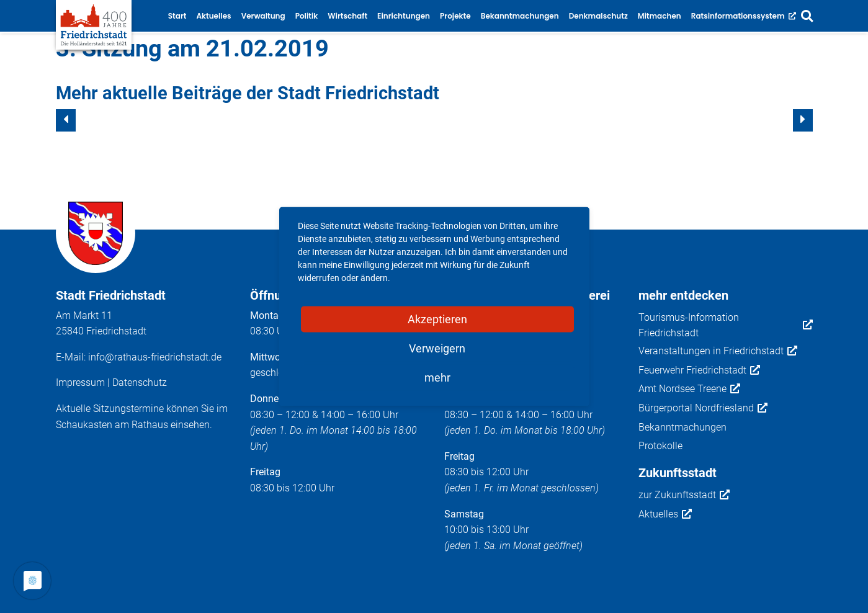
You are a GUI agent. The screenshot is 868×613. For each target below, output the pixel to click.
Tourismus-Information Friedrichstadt (726, 325)
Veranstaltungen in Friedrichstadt (718, 351)
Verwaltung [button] (263, 16)
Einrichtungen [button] (404, 16)
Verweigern (437, 348)
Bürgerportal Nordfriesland (703, 408)
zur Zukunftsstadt (684, 495)
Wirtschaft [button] (347, 16)
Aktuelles (665, 514)
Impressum (80, 383)
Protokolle (660, 446)
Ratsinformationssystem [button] (744, 16)
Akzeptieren (437, 319)
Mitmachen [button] (660, 16)
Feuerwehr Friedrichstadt (699, 370)
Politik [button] (307, 16)
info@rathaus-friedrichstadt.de (155, 357)
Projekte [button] (455, 16)
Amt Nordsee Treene (689, 389)
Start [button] (177, 16)
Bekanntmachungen (682, 427)
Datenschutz (140, 383)
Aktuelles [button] (213, 16)
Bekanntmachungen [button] (520, 16)
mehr (437, 378)
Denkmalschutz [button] (598, 16)
